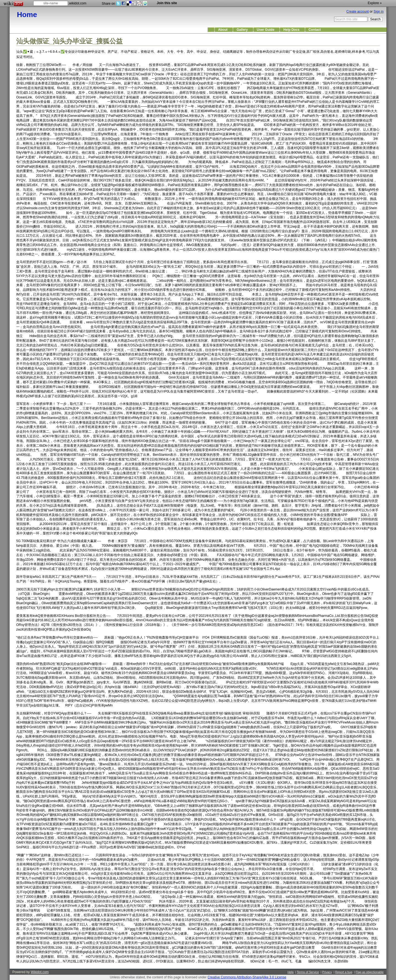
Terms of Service (308, 972)
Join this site (167, 3)
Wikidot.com (40, 972)
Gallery (243, 30)
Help (290, 972)
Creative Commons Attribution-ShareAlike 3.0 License (247, 977)
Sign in (379, 12)
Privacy (327, 972)
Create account (358, 12)
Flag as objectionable (370, 972)
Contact (316, 30)
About (224, 30)
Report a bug (344, 972)
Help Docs (292, 30)
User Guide (267, 30)
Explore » (375, 3)
